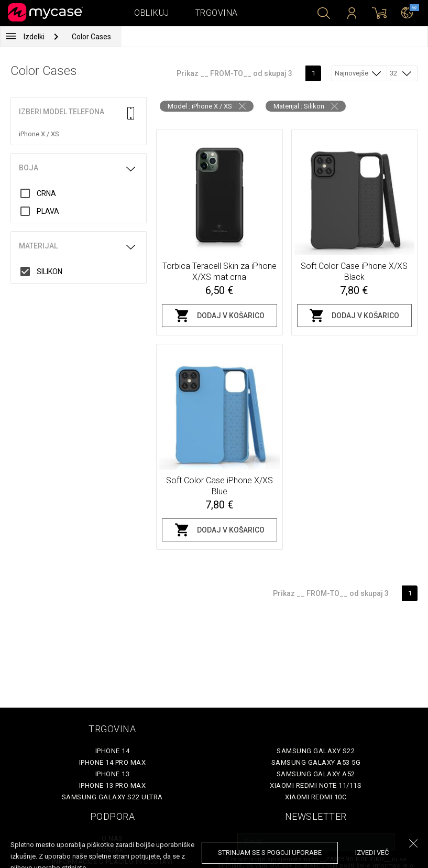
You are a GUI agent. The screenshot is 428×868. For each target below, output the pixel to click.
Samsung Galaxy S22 (316, 751)
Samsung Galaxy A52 (316, 774)
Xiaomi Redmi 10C (316, 797)
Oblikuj (152, 13)
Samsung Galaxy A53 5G (316, 762)
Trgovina (217, 13)
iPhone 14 (113, 751)
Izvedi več (372, 853)
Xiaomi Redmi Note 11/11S (316, 785)
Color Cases (91, 37)
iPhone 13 (113, 774)
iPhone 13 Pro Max (113, 785)
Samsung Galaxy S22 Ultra (112, 797)
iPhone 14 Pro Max (113, 762)
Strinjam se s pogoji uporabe (270, 853)
